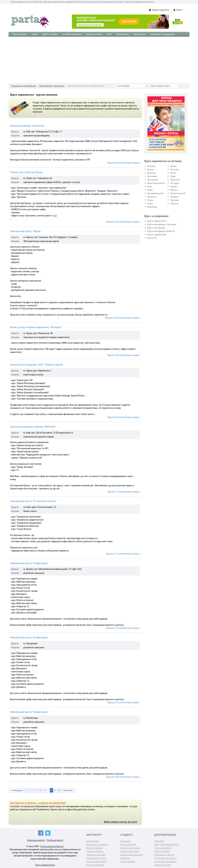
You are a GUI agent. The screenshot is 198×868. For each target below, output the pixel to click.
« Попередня (16, 790)
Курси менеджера (156, 228)
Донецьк (152, 173)
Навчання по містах (164, 855)
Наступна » (69, 790)
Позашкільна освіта (96, 858)
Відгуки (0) (113, 163)
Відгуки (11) (112, 554)
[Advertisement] (99, 60)
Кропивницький (155, 193)
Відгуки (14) (112, 777)
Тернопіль (175, 180)
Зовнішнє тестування (97, 845)
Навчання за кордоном (162, 34)
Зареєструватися (159, 10)
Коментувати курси (130, 163)
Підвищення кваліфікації (23, 86)
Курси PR (152, 238)
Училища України (95, 851)
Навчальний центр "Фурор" (26, 231)
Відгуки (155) (112, 318)
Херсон (174, 190)
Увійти (178, 10)
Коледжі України (95, 848)
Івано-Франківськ (156, 183)
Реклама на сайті (163, 865)
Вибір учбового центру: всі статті (121, 822)
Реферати (125, 858)
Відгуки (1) (113, 492)
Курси (35, 34)
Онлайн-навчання (72, 34)
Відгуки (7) (113, 702)
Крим (150, 190)
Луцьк (150, 200)
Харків (173, 187)
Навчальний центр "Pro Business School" (33, 501)
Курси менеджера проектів (161, 231)
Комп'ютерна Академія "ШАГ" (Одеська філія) (37, 365)
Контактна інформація (166, 862)
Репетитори (123, 34)
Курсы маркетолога (45, 865)
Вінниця (151, 166)
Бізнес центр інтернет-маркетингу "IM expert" (36, 327)
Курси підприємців (157, 235)
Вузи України (20, 34)
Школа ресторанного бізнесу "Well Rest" (33, 427)
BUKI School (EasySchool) (167, 845)
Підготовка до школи (165, 858)
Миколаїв (152, 207)
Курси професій (128, 845)
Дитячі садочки (162, 851)
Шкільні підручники (130, 851)
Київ (149, 187)
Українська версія (36, 840)
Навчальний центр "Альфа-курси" (29, 563)
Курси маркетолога (157, 221)
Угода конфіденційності (52, 846)
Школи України (128, 862)
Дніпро (151, 170)
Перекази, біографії (96, 855)
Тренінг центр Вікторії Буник (26, 172)
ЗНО (109, 34)
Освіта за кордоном (130, 848)
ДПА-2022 (159, 841)
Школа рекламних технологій (27, 126)
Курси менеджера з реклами (162, 224)
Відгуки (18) (112, 222)
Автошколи (139, 34)
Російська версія (55, 840)
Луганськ (152, 197)
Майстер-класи (94, 34)
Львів (150, 204)
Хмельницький (178, 193)
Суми (173, 176)
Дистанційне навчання (132, 855)
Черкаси (174, 197)
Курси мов (126, 841)
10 (59, 790)
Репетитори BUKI (163, 848)
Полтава (174, 170)
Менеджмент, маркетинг (52, 86)
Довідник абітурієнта (97, 862)
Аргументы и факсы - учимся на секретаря (38, 803)
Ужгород (175, 183)
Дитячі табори (50, 34)
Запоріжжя (153, 180)
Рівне (173, 173)
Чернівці (174, 200)
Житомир (152, 176)
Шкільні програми (95, 865)
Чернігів (174, 204)
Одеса (173, 166)
